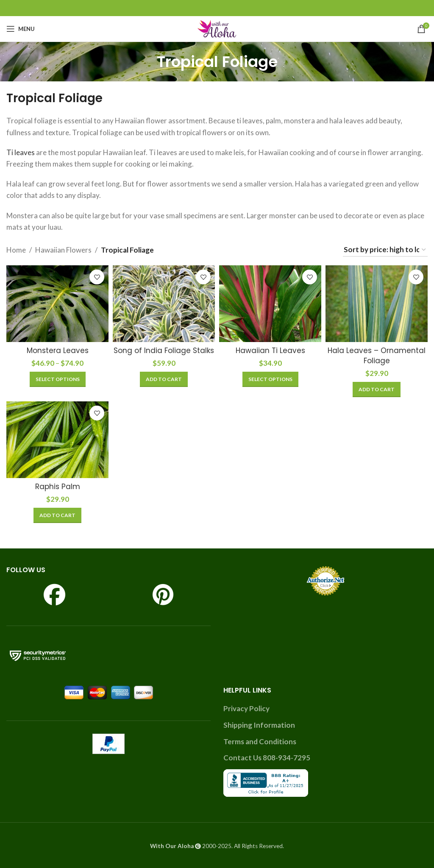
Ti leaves (21, 152)
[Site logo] (217, 28)
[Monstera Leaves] (57, 304)
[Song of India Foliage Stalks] (164, 304)
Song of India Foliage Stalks (164, 351)
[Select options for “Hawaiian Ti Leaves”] (270, 379)
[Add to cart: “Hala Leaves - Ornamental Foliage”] (377, 389)
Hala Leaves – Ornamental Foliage (377, 356)
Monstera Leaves (58, 351)
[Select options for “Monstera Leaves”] (58, 379)
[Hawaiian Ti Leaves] (270, 304)
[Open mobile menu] (21, 29)
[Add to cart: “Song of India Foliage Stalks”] (164, 379)
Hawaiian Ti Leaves (270, 351)
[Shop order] (385, 250)
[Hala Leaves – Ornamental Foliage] (377, 304)
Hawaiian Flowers (63, 250)
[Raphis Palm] (57, 440)
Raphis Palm (58, 487)
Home (16, 250)
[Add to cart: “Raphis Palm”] (57, 515)
